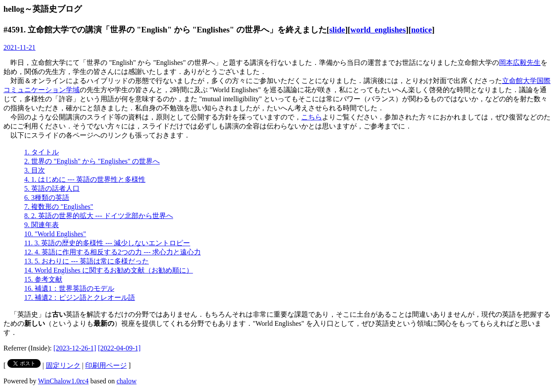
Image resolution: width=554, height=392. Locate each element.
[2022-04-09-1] (119, 348)
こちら (312, 117)
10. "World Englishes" (55, 234)
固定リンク (63, 365)
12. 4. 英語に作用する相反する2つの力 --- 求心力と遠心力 (113, 252)
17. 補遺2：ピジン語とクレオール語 (80, 297)
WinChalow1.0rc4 (63, 381)
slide (337, 30)
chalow (126, 381)
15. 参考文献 (43, 279)
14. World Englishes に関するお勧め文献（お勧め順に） (109, 270)
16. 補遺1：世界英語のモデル (69, 288)
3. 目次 (35, 170)
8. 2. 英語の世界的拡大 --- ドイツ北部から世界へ (99, 216)
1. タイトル (42, 152)
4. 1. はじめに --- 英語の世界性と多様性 (85, 179)
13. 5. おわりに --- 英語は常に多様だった (87, 261)
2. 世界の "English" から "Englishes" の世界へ (92, 161)
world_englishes (378, 30)
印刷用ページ (106, 365)
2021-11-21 (19, 47)
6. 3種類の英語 (47, 198)
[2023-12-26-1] (75, 348)
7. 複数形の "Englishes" (59, 207)
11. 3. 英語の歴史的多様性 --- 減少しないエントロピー (107, 243)
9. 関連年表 (42, 225)
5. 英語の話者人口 (52, 188)
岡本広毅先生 (520, 63)
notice (422, 30)
